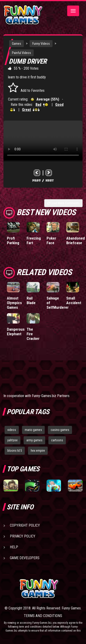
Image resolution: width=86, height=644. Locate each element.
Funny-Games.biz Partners (51, 396)
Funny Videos (41, 44)
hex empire (38, 451)
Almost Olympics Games (14, 303)
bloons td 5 (15, 451)
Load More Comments (63, 203)
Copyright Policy (25, 525)
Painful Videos (21, 53)
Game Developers (25, 558)
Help (14, 547)
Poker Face (51, 240)
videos (12, 430)
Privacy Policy (23, 536)
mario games (33, 430)
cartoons (57, 440)
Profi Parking (13, 240)
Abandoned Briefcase (76, 240)
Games (17, 44)
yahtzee (12, 440)
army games (34, 440)
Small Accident (74, 300)
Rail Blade (31, 300)
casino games (60, 430)
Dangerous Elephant (16, 332)
